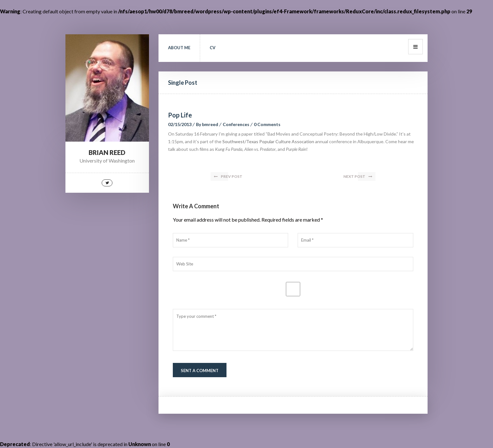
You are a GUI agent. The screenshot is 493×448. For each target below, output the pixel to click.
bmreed (210, 124)
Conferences (236, 124)
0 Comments (267, 124)
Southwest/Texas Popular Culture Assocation (268, 141)
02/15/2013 (180, 124)
